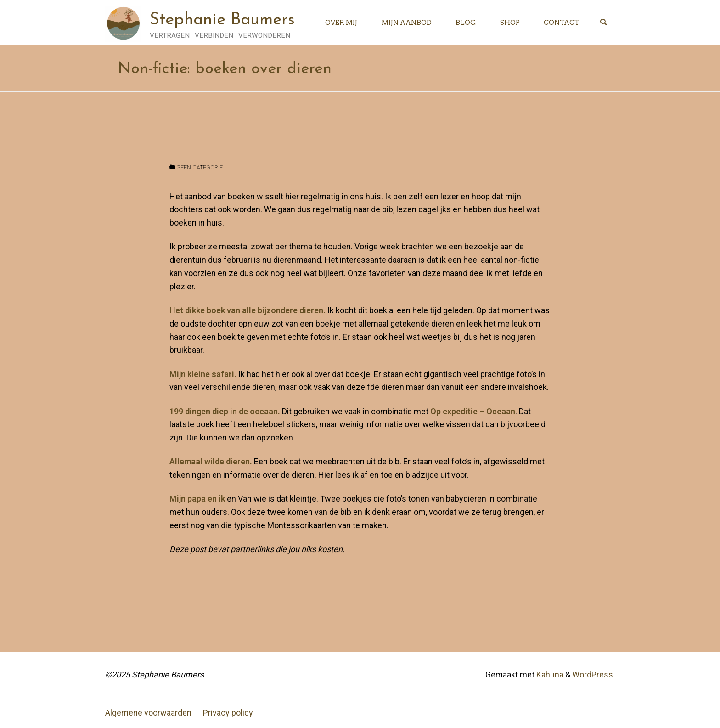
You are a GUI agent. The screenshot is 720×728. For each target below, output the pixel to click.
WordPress (593, 674)
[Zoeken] (603, 23)
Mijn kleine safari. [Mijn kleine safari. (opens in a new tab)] (203, 374)
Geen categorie (200, 167)
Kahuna (549, 674)
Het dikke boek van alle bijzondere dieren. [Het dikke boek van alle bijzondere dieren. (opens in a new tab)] (248, 310)
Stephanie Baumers (222, 20)
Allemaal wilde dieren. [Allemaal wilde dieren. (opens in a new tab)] (211, 461)
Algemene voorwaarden (148, 713)
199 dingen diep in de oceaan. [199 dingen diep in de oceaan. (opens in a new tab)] (225, 411)
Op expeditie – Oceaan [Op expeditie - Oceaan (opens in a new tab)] (473, 411)
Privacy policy (228, 713)
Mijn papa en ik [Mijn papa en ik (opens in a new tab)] (197, 499)
